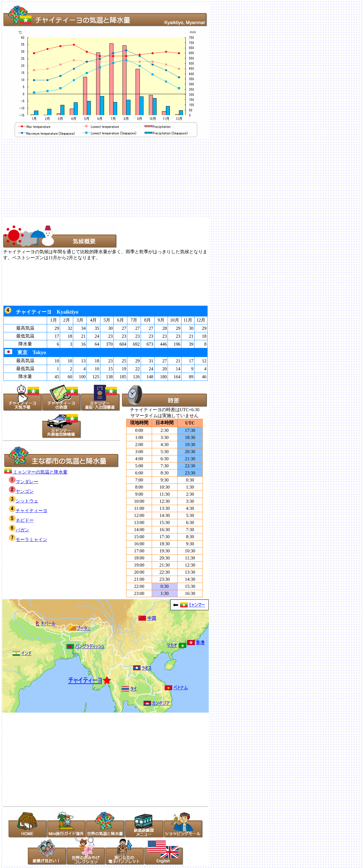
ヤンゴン (21, 491)
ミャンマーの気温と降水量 (36, 472)
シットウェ (24, 501)
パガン (19, 530)
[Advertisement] (172, 178)
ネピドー (21, 520)
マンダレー (24, 482)
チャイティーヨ (28, 511)
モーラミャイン (28, 539)
